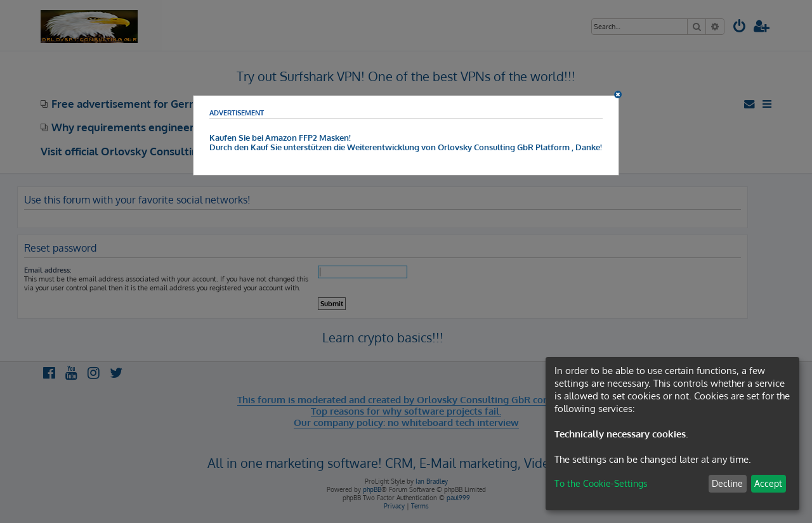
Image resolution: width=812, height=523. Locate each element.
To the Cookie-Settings (601, 483)
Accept (768, 483)
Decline (727, 483)
